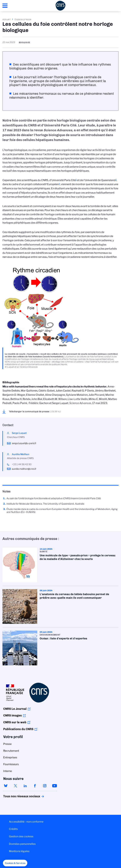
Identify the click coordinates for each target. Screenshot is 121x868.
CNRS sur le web (15, 722)
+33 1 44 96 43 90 (22, 464)
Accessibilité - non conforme (26, 822)
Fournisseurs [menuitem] (11, 764)
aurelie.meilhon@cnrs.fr (24, 469)
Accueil (7, 19)
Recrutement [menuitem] (11, 751)
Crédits (13, 829)
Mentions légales (19, 851)
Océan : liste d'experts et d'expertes (60, 648)
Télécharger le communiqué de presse (35, 411)
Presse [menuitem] (7, 744)
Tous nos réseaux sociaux (16, 796)
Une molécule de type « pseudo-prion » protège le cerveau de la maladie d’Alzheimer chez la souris (60, 565)
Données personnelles (22, 844)
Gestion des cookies (21, 836)
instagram (45, 786)
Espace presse (23, 19)
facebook (35, 786)
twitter (15, 786)
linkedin (25, 786)
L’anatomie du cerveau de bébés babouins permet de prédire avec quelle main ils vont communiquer (60, 606)
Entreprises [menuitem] (10, 757)
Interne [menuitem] (8, 771)
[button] (15, 863)
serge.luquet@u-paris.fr (24, 443)
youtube (54, 786)
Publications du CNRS (18, 729)
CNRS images (13, 715)
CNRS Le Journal (15, 709)
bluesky (6, 786)
